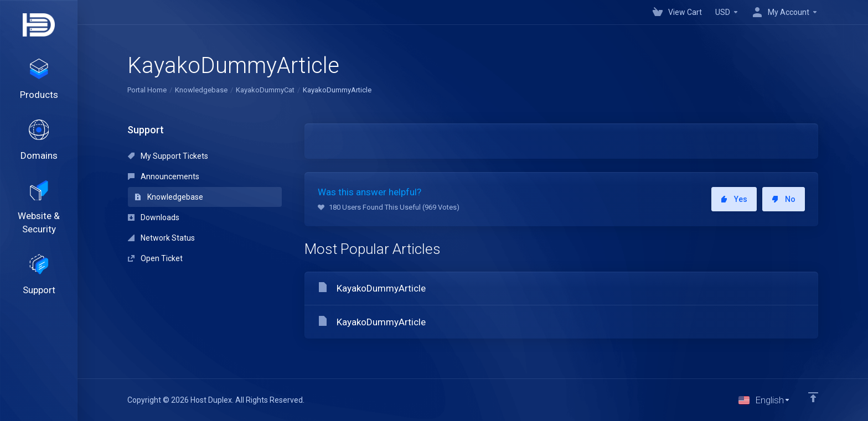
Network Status (161, 238)
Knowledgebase (201, 90)
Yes (734, 199)
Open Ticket (155, 258)
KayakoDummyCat (265, 90)
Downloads (154, 217)
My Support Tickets (168, 156)
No (784, 199)
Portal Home (147, 90)
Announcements (164, 176)
